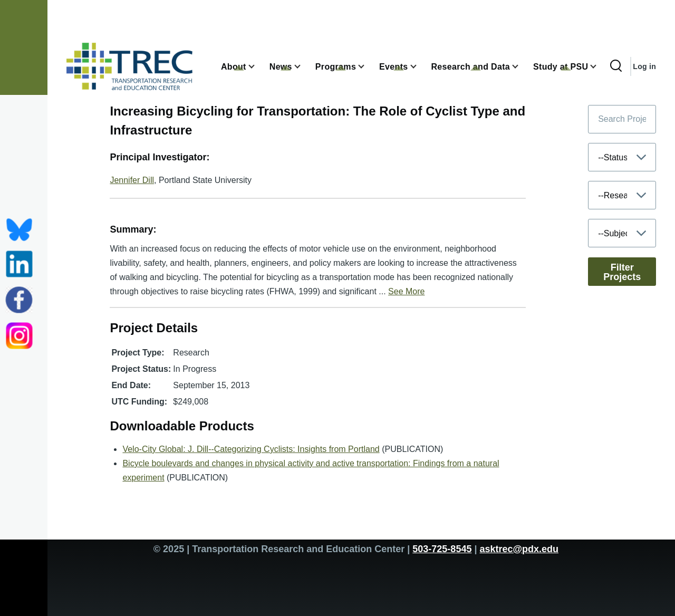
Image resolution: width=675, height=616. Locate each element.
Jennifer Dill (132, 180)
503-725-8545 (442, 549)
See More (406, 291)
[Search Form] (616, 66)
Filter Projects (622, 272)
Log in (644, 66)
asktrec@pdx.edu (519, 549)
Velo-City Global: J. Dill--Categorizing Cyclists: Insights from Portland (251, 449)
